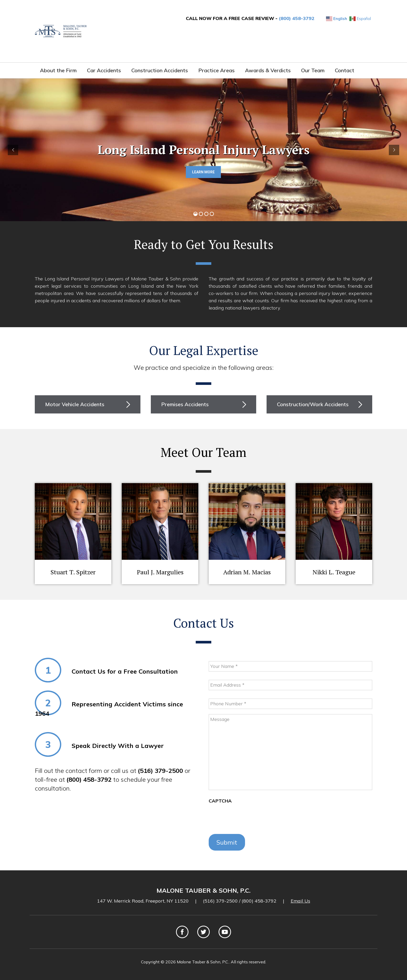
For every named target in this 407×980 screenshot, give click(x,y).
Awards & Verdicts (268, 70)
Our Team (313, 70)
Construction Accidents (160, 70)
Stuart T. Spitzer (73, 572)
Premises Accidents (185, 404)
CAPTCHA (220, 801)
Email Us (300, 901)
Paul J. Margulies (160, 572)
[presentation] (248, 819)
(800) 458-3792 (297, 18)
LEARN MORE (203, 172)
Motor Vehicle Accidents (75, 404)
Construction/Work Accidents (313, 404)
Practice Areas (216, 70)
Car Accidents (104, 70)
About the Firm (58, 70)
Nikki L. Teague (334, 572)
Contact (345, 70)
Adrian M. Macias (247, 572)
